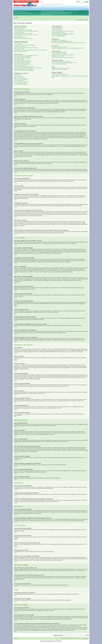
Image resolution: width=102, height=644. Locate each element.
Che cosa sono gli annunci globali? (21, 79)
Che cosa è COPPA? (18, 36)
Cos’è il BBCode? (17, 74)
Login (87, 20)
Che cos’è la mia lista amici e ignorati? (59, 47)
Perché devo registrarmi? (19, 29)
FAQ (79, 20)
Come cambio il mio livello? (19, 49)
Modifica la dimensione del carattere (87, 17)
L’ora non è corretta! (18, 44)
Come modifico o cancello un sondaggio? (22, 60)
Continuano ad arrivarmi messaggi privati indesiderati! (62, 42)
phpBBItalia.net (50, 642)
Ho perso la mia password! (19, 32)
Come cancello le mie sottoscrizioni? (59, 64)
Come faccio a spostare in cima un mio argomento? (24, 70)
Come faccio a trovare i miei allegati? (59, 69)
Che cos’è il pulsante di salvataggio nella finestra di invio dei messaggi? (28, 68)
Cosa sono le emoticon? (19, 77)
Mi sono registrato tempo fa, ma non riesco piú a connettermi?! (26, 35)
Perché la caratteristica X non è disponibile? (60, 75)
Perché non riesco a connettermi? (20, 27)
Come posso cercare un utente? (58, 56)
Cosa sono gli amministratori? (57, 27)
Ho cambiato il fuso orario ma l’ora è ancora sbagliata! (24, 45)
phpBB (46, 641)
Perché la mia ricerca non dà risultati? (59, 54)
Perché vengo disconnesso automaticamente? (23, 30)
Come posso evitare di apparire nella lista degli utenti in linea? (26, 31)
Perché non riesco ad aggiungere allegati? (22, 64)
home (43, 2)
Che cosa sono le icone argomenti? (21, 84)
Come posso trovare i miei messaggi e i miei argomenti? (63, 57)
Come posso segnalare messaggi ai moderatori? (23, 67)
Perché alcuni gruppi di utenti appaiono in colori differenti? (63, 34)
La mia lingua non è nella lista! (20, 46)
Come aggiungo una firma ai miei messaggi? (23, 58)
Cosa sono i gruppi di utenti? (57, 30)
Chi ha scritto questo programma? (58, 74)
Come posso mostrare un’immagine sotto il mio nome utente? (26, 48)
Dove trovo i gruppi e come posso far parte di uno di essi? (63, 31)
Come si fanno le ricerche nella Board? (59, 52)
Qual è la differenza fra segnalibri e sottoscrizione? (62, 61)
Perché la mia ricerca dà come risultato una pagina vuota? (63, 55)
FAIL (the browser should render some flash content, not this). (52, 4)
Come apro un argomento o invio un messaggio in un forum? (26, 56)
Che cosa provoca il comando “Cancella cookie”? (23, 38)
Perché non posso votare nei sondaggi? (22, 63)
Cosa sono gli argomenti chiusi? (20, 83)
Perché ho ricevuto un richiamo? (20, 65)
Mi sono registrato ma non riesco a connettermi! (23, 34)
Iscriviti (83, 20)
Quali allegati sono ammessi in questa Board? (61, 68)
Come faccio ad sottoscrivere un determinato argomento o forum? (64, 63)
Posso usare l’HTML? (18, 76)
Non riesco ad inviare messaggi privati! (59, 40)
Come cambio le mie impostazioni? (21, 43)
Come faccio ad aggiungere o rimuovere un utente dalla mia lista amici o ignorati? (68, 48)
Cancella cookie (67, 638)
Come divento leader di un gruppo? (59, 32)
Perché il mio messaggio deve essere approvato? (24, 69)
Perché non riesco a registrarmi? (20, 37)
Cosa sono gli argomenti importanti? (21, 82)
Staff (62, 638)
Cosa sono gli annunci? (18, 81)
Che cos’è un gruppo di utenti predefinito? (60, 35)
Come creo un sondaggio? (19, 59)
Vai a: (52, 635)
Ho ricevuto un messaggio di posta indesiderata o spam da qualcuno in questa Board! (68, 43)
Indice (17, 17)
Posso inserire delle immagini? (20, 78)
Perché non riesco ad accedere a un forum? (22, 62)
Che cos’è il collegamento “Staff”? (58, 36)
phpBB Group (47, 609)
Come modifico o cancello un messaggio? (22, 57)
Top (16, 96)
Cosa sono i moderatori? (56, 29)
